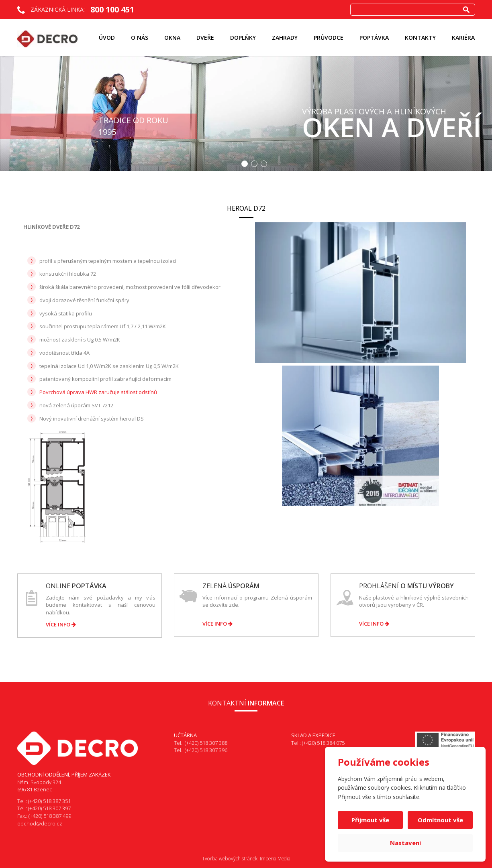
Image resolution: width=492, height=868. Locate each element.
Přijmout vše (370, 820)
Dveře (205, 38)
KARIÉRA (463, 38)
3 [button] (264, 164)
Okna (172, 38)
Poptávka (374, 38)
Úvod (107, 38)
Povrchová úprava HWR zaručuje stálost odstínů (98, 392)
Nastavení (405, 843)
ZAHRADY (285, 38)
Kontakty (420, 38)
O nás (140, 38)
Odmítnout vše (440, 820)
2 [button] (254, 164)
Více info (61, 624)
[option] (246, 114)
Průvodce (329, 38)
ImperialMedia (275, 859)
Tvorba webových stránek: (230, 859)
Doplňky (243, 38)
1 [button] (245, 164)
